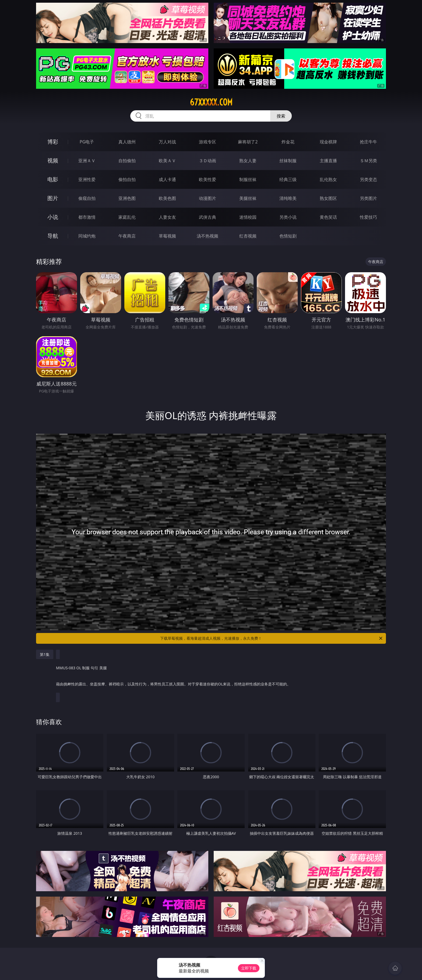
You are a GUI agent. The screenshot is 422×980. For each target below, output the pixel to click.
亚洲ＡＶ (87, 161)
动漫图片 (208, 198)
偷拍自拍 (127, 179)
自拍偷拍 (127, 161)
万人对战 (167, 142)
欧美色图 (167, 198)
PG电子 (87, 142)
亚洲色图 (127, 198)
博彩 (53, 142)
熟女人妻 (248, 161)
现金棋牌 (328, 142)
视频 (53, 160)
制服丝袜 (248, 179)
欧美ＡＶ (167, 161)
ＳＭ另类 (368, 161)
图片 (53, 198)
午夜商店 (127, 236)
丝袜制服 (288, 161)
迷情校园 (248, 217)
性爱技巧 (368, 217)
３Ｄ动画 (208, 161)
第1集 (45, 654)
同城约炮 (87, 236)
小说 (53, 217)
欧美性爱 (208, 179)
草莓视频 (167, 236)
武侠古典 (208, 217)
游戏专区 (208, 142)
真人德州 (127, 142)
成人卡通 (167, 179)
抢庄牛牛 (368, 142)
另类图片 (368, 198)
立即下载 (249, 968)
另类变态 (368, 179)
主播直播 (328, 161)
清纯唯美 (288, 198)
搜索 (281, 116)
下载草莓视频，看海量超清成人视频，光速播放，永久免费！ (272, 638)
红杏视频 (248, 236)
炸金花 (288, 142)
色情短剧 (288, 236)
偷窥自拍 (87, 198)
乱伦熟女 (328, 179)
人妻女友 (167, 217)
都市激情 (87, 217)
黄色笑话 (328, 217)
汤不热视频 (208, 236)
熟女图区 (328, 198)
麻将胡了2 (248, 142)
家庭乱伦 (127, 217)
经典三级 (288, 179)
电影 (53, 179)
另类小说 (288, 217)
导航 (53, 236)
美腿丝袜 (248, 198)
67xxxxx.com (211, 102)
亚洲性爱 (87, 179)
